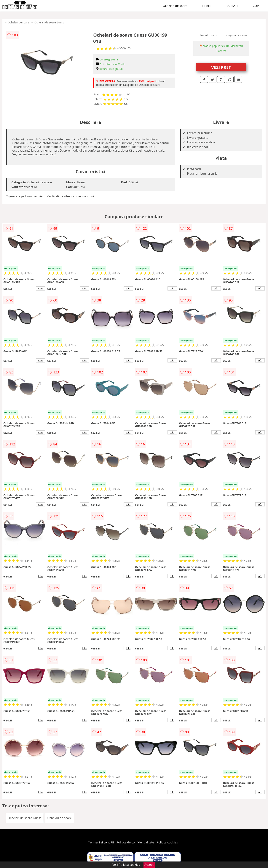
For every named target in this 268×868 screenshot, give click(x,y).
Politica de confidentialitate (135, 842)
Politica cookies (167, 842)
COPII (257, 6)
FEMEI (206, 6)
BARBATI (232, 6)
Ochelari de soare (175, 6)
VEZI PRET (221, 67)
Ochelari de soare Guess (49, 22)
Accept (149, 865)
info (40, 288)
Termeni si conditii (101, 842)
